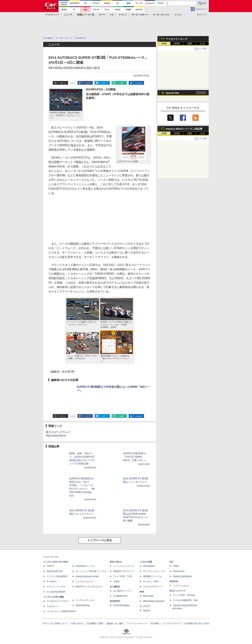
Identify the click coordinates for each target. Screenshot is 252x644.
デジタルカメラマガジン (58, 601)
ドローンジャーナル (56, 587)
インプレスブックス (85, 600)
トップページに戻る (100, 540)
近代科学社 (115, 601)
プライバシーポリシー (137, 624)
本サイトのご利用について (55, 624)
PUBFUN (174, 581)
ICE (171, 562)
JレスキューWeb (151, 581)
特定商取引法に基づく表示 (197, 624)
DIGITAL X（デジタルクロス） (90, 587)
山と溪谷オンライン (123, 591)
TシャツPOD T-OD (123, 576)
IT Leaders (52, 581)
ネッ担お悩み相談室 (56, 592)
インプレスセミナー (85, 581)
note (121, 83)
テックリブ (145, 606)
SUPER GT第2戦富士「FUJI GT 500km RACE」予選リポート (135, 457)
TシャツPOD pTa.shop (184, 595)
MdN (142, 592)
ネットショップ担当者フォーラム (91, 571)
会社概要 (155, 624)
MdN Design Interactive (154, 601)
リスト (73, 83)
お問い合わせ (77, 624)
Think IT (50, 566)
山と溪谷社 (115, 587)
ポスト (63, 83)
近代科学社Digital (121, 605)
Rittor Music (116, 562)
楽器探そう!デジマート (124, 571)
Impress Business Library (87, 576)
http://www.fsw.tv (56, 436)
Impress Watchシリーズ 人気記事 (184, 129)
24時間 (177, 44)
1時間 (164, 44)
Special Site (173, 93)
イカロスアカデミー (152, 587)
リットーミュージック (124, 566)
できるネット (53, 606)
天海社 (176, 566)
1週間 (189, 44)
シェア (87, 83)
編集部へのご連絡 (115, 624)
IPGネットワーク (178, 591)
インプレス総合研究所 (57, 576)
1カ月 (202, 44)
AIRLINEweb (149, 566)
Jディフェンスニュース (154, 571)
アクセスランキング (177, 39)
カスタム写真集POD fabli (185, 600)
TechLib (147, 611)
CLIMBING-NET (121, 596)
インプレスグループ (172, 624)
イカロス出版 (146, 562)
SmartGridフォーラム (86, 566)
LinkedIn (139, 83)
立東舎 (116, 581)
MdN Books (148, 596)
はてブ (105, 83)
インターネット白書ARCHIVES (61, 611)
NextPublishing (83, 605)
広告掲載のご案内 (95, 624)
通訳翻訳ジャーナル (152, 576)
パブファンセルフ (181, 586)
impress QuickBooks (182, 576)
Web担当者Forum (55, 571)
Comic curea (179, 571)
